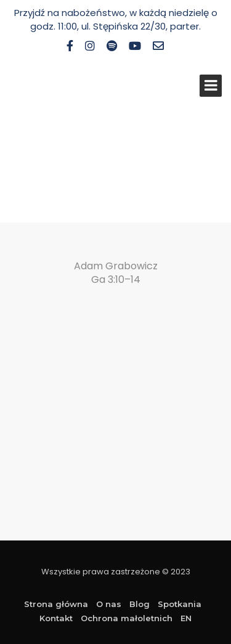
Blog (140, 604)
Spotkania (180, 604)
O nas (109, 604)
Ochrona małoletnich (127, 618)
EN (186, 618)
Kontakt (56, 618)
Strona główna (56, 604)
